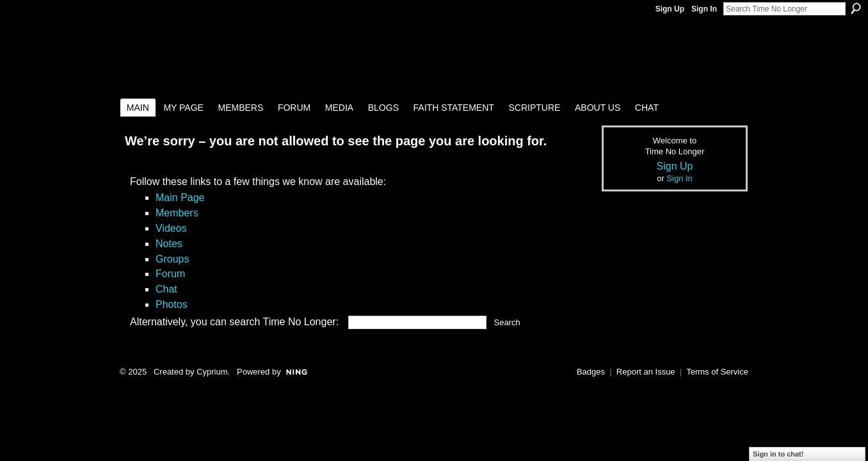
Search (856, 8)
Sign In (704, 9)
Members (177, 213)
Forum (170, 274)
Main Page (180, 198)
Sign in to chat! (778, 454)
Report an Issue (646, 372)
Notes (169, 244)
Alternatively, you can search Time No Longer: (234, 322)
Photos (172, 304)
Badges (591, 372)
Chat (166, 289)
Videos (171, 228)
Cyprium (212, 372)
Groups (172, 259)
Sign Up (670, 9)
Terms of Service (717, 372)
